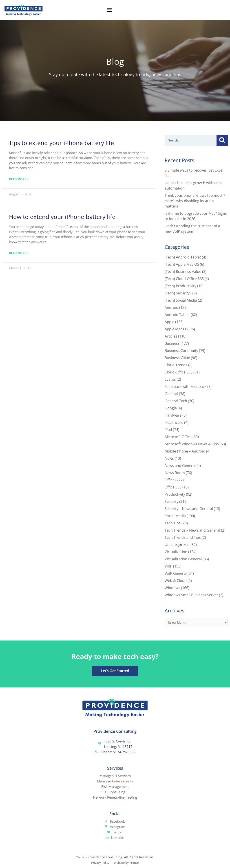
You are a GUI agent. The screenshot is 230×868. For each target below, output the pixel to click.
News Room (175, 473)
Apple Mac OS (176, 329)
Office (170, 480)
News (169, 458)
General (171, 394)
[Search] (222, 140)
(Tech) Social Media (181, 300)
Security (171, 501)
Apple (169, 322)
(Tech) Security (177, 293)
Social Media (175, 516)
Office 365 (173, 487)
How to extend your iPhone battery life (62, 217)
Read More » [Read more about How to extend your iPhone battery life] (19, 253)
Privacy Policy (98, 863)
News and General (180, 466)
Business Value (177, 358)
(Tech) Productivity (180, 286)
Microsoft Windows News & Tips (192, 444)
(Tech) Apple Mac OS (182, 264)
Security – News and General (189, 509)
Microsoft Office (178, 437)
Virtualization (176, 552)
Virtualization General (183, 559)
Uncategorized (177, 545)
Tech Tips (173, 523)
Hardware (173, 415)
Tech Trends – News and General (192, 530)
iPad (168, 430)
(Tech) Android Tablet (183, 257)
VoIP (168, 566)
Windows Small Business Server (191, 595)
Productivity (175, 494)
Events (170, 379)
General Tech (176, 401)
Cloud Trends (176, 365)
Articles (171, 336)
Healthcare (174, 422)
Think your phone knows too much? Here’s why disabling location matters (195, 201)
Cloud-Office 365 (179, 372)
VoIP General (176, 573)
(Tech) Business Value (183, 272)
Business (172, 343)
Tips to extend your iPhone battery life (62, 143)
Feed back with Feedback (186, 387)
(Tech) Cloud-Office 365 (184, 279)
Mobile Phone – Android (185, 451)
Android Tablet (177, 315)
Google (171, 408)
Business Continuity (181, 351)
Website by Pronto (128, 863)
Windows (172, 588)
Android (171, 307)
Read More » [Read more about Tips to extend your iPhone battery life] (19, 179)
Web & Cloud (176, 581)
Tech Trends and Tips (183, 537)
